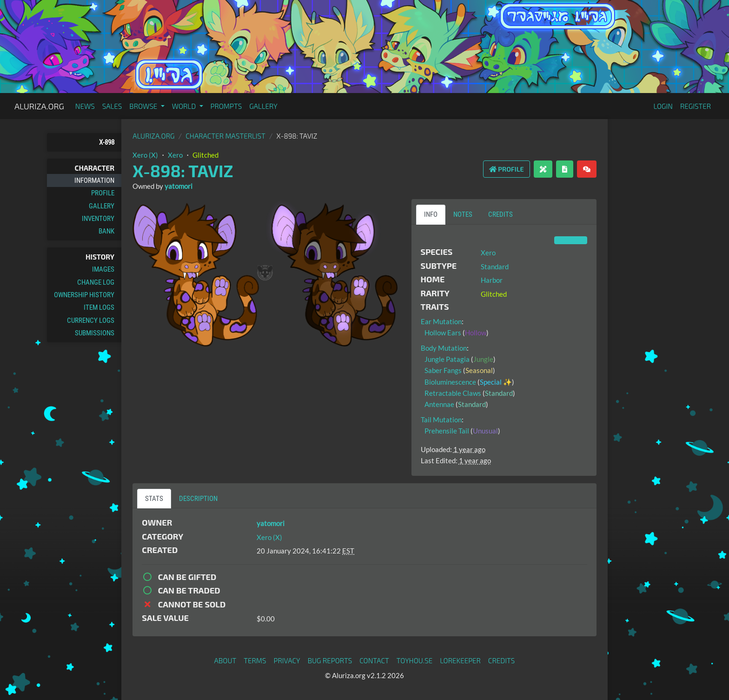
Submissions (95, 333)
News (85, 106)
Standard (495, 267)
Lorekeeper (460, 660)
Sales (112, 106)
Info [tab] (431, 214)
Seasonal (479, 370)
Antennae (439, 404)
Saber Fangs (443, 370)
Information (94, 180)
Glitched (205, 155)
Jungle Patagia (447, 359)
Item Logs (99, 307)
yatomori (179, 186)
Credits (502, 660)
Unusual (485, 431)
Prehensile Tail (447, 431)
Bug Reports (330, 660)
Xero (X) (145, 155)
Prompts (226, 106)
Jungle (483, 359)
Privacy (287, 660)
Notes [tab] (463, 214)
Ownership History (84, 295)
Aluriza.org (39, 106)
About (225, 660)
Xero (175, 155)
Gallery (263, 106)
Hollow (476, 333)
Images (103, 269)
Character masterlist (225, 136)
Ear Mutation (441, 321)
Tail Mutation (441, 420)
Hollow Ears (443, 333)
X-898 (107, 142)
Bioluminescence (450, 382)
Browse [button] (144, 106)
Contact (374, 660)
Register (696, 106)
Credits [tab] (500, 214)
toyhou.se (414, 660)
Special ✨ (496, 382)
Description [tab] (198, 499)
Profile (103, 193)
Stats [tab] (154, 499)
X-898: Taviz (183, 170)
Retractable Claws (453, 393)
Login (663, 106)
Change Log (96, 282)
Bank (106, 231)
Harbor (492, 280)
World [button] (185, 106)
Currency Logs (91, 320)
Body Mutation (444, 348)
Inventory (98, 219)
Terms (255, 660)
